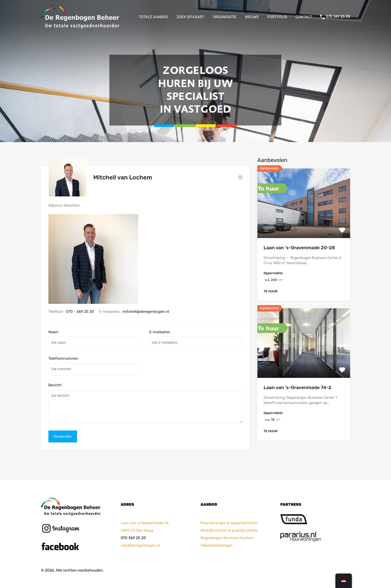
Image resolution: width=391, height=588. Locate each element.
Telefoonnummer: (64, 357)
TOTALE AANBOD (154, 17)
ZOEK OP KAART (190, 17)
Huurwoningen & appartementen (229, 522)
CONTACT (304, 17)
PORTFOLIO (277, 17)
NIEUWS (252, 17)
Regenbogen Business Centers (227, 537)
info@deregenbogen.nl (140, 544)
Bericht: (55, 384)
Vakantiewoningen (216, 544)
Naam (53, 331)
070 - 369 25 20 (80, 311)
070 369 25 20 (338, 17)
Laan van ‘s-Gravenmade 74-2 (297, 387)
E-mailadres (160, 331)
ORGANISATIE (225, 17)
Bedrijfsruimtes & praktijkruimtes (229, 529)
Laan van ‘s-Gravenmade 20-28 (299, 248)
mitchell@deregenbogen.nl (146, 311)
